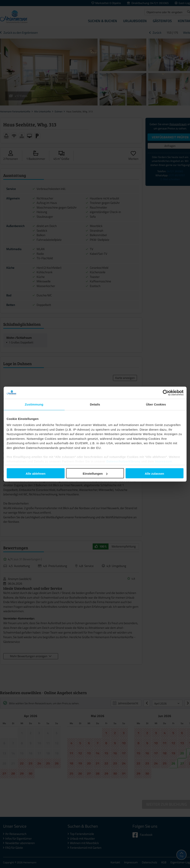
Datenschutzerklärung (123, 461)
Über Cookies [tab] (156, 404)
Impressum (163, 461)
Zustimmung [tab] (34, 404)
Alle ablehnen (36, 474)
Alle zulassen (154, 474)
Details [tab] (95, 404)
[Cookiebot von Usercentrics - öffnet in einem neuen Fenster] (166, 393)
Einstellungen (95, 474)
